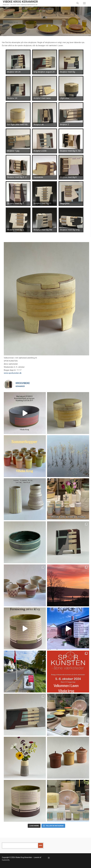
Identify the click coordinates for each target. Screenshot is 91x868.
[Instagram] (49, 858)
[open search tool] (78, 3)
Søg (41, 845)
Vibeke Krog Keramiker (20, 2)
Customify (6, 860)
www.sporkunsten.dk (13, 373)
